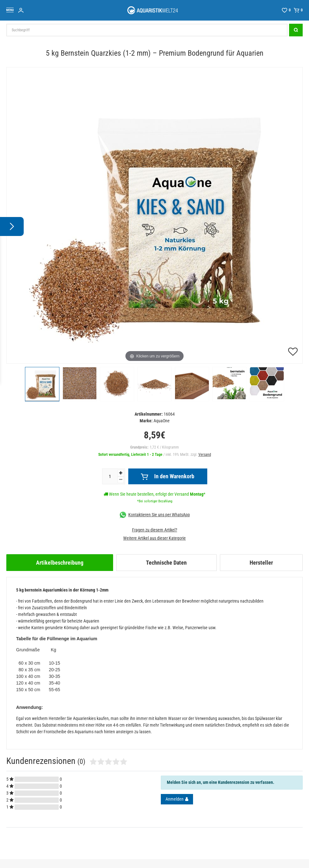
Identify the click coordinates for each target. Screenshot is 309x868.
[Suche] (296, 30)
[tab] (60, 563)
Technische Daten (166, 563)
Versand (205, 455)
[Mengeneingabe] (110, 476)
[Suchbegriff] (147, 30)
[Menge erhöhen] (121, 473)
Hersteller (261, 563)
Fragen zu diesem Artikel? (155, 530)
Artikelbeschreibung (60, 563)
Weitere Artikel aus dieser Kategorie (154, 538)
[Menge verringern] (121, 480)
